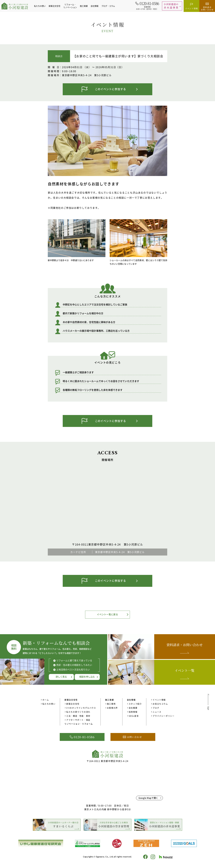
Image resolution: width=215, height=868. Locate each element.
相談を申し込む (87, 677)
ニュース (157, 712)
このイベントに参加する (110, 89)
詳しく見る (61, 677)
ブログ (156, 708)
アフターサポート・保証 (78, 720)
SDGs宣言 (134, 716)
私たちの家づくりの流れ (78, 712)
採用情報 (133, 712)
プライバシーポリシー (163, 716)
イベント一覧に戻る (107, 614)
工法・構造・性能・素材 (78, 716)
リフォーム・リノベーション (70, 6)
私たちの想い (40, 6)
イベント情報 (159, 700)
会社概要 (133, 708)
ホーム (46, 700)
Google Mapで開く (148, 798)
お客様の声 (112, 708)
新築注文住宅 (73, 704)
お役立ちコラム (160, 704)
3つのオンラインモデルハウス (81, 708)
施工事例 (111, 704)
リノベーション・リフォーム (79, 724)
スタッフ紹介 (135, 704)
